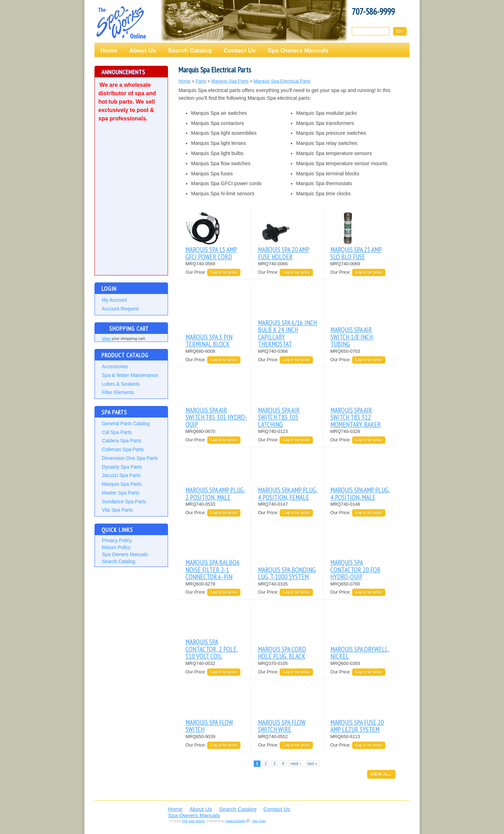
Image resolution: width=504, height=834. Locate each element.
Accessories (115, 366)
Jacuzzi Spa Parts (121, 475)
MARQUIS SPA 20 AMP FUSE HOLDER (284, 253)
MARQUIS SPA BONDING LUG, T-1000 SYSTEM (287, 573)
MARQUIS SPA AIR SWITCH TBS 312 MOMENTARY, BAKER (356, 417)
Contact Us (240, 50)
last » (312, 764)
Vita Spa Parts (117, 510)
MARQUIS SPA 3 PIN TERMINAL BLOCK (209, 340)
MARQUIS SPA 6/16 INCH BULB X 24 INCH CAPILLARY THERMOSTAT (287, 333)
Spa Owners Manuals (298, 50)
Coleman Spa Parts (123, 449)
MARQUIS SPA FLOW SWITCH (209, 726)
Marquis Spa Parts (122, 484)
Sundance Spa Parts (124, 502)
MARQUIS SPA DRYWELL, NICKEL (360, 653)
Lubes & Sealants (121, 384)
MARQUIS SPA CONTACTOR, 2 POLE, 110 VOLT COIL (212, 649)
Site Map (259, 821)
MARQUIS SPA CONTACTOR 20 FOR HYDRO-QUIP (355, 569)
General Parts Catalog (126, 423)
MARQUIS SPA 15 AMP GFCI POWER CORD (211, 253)
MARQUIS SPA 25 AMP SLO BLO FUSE (356, 253)
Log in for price (224, 272)
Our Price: (196, 272)
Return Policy (116, 547)
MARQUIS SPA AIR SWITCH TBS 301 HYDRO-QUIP (216, 417)
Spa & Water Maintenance (130, 375)
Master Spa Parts (121, 493)
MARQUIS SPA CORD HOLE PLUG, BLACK (282, 653)
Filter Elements (118, 392)
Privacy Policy (117, 540)
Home (109, 50)
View (106, 338)
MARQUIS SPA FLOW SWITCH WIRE (282, 726)
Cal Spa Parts (117, 432)
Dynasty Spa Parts (122, 467)
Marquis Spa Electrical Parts (282, 81)
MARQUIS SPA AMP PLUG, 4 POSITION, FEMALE (288, 493)
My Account (114, 300)
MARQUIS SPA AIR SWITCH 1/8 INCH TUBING (352, 337)
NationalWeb (235, 821)
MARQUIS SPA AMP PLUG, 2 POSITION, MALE (215, 493)
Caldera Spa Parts (122, 441)
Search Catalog (190, 50)
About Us (143, 50)
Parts (201, 81)
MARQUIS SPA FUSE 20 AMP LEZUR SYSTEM (357, 726)
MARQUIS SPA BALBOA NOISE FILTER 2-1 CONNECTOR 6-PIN (212, 569)
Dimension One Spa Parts (130, 458)
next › (296, 764)
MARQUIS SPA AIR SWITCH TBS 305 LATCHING (279, 417)
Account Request (120, 309)
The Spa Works (121, 22)
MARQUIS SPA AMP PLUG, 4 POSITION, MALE (360, 493)
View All (381, 774)
